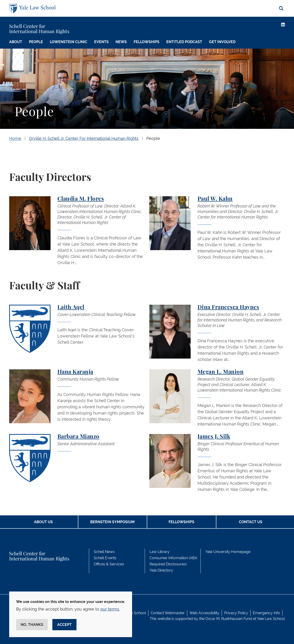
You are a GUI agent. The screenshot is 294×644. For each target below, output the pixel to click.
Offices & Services (109, 564)
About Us (43, 522)
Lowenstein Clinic (69, 42)
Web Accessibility (204, 613)
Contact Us (251, 522)
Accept (64, 625)
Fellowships (147, 42)
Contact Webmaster (168, 613)
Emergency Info (266, 613)
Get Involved (222, 42)
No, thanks (32, 625)
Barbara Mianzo (78, 437)
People (36, 42)
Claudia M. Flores (81, 199)
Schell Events (105, 558)
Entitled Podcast (184, 42)
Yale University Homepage (228, 552)
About (16, 42)
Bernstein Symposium (112, 522)
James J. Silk (214, 437)
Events (101, 42)
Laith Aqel (71, 307)
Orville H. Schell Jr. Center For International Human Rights (84, 138)
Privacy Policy (236, 613)
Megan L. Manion (220, 372)
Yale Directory (161, 570)
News (121, 42)
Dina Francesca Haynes (228, 307)
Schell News (104, 552)
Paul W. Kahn (215, 199)
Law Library (160, 552)
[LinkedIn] (283, 25)
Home (15, 138)
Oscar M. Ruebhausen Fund (229, 619)
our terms (110, 609)
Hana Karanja (75, 372)
